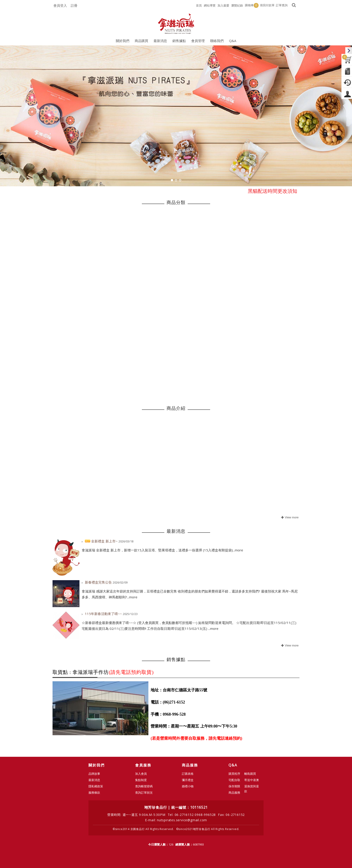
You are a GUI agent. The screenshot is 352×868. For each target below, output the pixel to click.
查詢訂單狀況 (144, 793)
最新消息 (94, 780)
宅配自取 (234, 780)
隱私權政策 (96, 786)
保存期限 (234, 786)
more (289, 518)
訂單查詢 (282, 5)
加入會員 (141, 774)
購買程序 (234, 774)
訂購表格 (188, 774)
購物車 (252, 5)
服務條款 (94, 793)
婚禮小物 (188, 786)
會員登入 (60, 5)
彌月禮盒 (188, 780)
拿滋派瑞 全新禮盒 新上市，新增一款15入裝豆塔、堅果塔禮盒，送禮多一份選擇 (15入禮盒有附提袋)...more (162, 550)
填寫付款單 (267, 5)
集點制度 (141, 780)
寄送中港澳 (252, 780)
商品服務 (234, 793)
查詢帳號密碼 (144, 786)
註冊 (74, 5)
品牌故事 (94, 774)
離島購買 (250, 774)
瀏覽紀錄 (237, 5)
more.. (289, 646)
